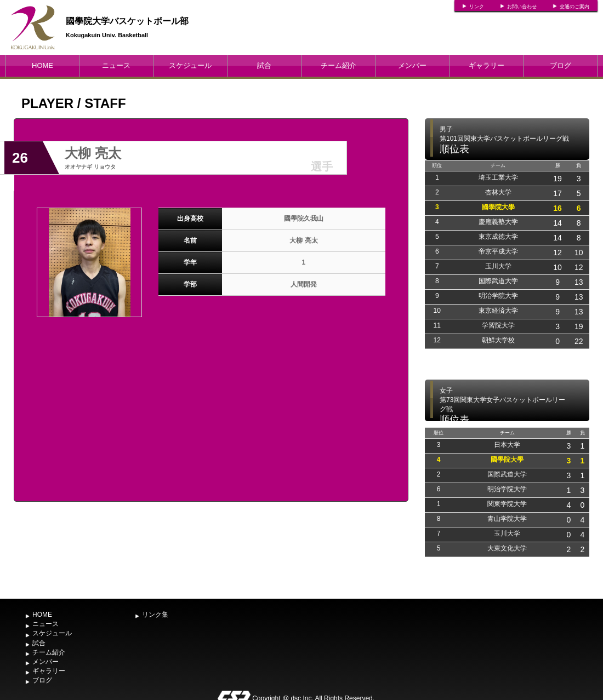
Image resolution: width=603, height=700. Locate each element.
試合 (264, 65)
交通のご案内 (574, 7)
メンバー (412, 65)
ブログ (561, 65)
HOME (42, 65)
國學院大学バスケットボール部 (127, 21)
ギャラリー (487, 65)
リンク (477, 7)
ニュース (116, 65)
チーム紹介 (339, 65)
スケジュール (190, 65)
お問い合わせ (522, 7)
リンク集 (155, 615)
